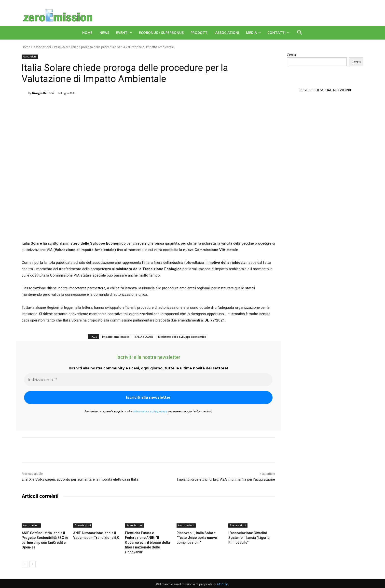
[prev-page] (25, 558)
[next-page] (33, 558)
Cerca (291, 55)
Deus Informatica (318, 583)
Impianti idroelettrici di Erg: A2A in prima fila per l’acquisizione (226, 479)
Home (26, 47)
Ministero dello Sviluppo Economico (182, 337)
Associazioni (42, 47)
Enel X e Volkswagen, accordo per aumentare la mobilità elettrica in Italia (80, 479)
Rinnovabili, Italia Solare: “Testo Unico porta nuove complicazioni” (199, 537)
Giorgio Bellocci (43, 93)
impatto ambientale (116, 337)
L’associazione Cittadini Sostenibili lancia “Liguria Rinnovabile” (247, 537)
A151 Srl (222, 578)
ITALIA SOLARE (144, 337)
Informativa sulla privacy (150, 411)
